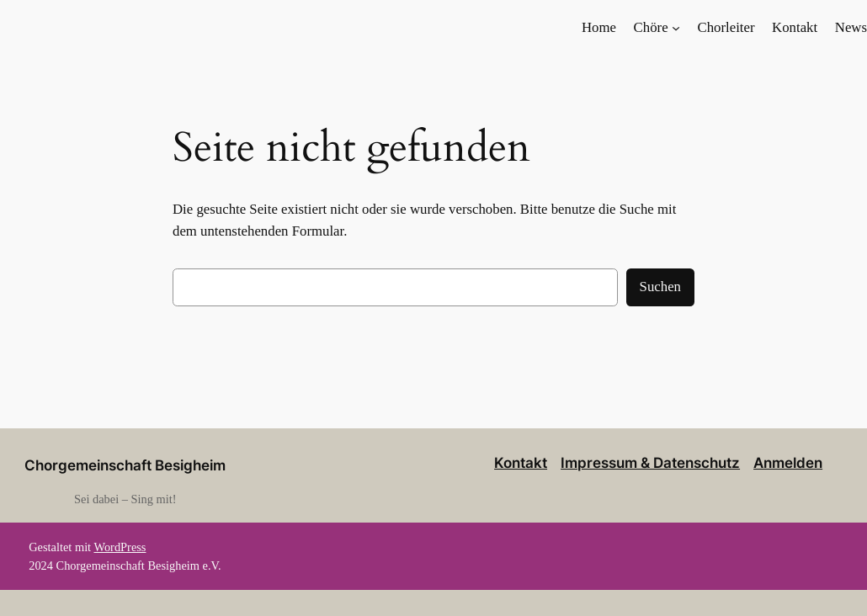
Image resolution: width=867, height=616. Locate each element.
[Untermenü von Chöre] (676, 28)
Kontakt (521, 463)
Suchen (660, 287)
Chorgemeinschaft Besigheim (125, 465)
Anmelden (788, 463)
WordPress (120, 547)
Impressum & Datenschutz (650, 463)
